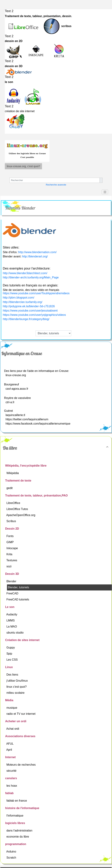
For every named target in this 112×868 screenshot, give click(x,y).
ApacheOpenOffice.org (21, 515)
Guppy (11, 648)
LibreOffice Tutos (18, 509)
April (9, 750)
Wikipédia (13, 473)
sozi (9, 566)
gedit (10, 488)
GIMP (10, 542)
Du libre (56, 448)
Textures (12, 560)
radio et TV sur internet (21, 714)
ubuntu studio (15, 633)
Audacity (12, 614)
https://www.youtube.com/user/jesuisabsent (30, 311)
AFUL (10, 744)
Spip (10, 654)
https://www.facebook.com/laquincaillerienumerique (38, 424)
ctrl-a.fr (10, 402)
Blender (12, 581)
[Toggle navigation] (105, 192)
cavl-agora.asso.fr (17, 389)
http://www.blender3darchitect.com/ (25, 273)
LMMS (11, 620)
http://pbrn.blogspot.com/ (19, 298)
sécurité (12, 771)
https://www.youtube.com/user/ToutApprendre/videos (36, 293)
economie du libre (18, 837)
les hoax (12, 786)
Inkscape (13, 548)
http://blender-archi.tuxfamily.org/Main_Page (31, 277)
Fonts (10, 536)
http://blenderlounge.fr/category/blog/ (26, 319)
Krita (10, 554)
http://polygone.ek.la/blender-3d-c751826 (29, 306)
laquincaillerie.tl (15, 415)
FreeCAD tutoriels (18, 599)
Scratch (12, 858)
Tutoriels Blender (20, 208)
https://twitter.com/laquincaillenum (27, 419)
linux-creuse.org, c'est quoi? (23, 166)
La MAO (12, 627)
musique (12, 708)
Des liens (13, 675)
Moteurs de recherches (21, 765)
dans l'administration (20, 831)
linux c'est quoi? (17, 687)
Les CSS (13, 660)
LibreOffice (14, 503)
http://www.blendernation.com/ (37, 252)
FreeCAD (13, 593)
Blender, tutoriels (19, 587)
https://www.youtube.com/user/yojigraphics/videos (34, 315)
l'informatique (15, 816)
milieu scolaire (16, 693)
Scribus (12, 521)
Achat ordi (13, 729)
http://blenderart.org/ (35, 256)
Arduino (12, 852)
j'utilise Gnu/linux (18, 681)
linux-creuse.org (16, 375)
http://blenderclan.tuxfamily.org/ (23, 302)
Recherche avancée (56, 185)
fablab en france (17, 801)
